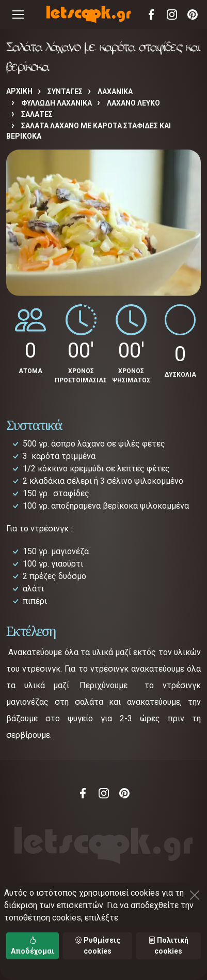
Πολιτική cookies (168, 946)
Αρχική (19, 91)
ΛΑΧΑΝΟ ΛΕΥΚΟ (133, 103)
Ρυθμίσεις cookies (98, 946)
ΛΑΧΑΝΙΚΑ (115, 92)
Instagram (172, 14)
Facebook (151, 14)
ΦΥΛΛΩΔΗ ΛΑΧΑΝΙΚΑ (57, 103)
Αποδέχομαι (33, 946)
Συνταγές (65, 92)
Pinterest (193, 14)
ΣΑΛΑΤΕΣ (37, 114)
